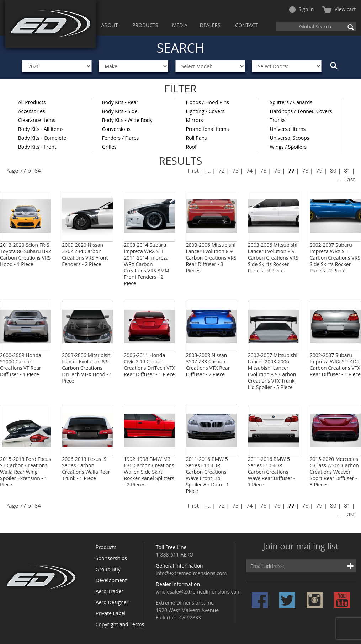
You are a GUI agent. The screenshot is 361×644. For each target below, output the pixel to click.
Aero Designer (112, 602)
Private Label (111, 613)
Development (111, 580)
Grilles (109, 147)
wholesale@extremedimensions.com (198, 592)
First (193, 171)
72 (222, 171)
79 (319, 171)
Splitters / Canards (291, 102)
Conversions (116, 129)
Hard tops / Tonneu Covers (301, 111)
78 (305, 171)
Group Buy (108, 569)
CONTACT (246, 25)
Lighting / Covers (205, 111)
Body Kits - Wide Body (127, 120)
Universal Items (288, 129)
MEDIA (180, 25)
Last (349, 179)
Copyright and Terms (120, 624)
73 (235, 171)
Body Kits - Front (37, 147)
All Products (32, 102)
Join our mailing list (301, 547)
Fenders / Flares (121, 138)
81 (347, 171)
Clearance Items (37, 120)
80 (333, 171)
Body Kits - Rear (120, 102)
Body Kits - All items (41, 129)
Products (106, 547)
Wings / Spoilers (288, 147)
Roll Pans (197, 138)
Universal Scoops (289, 138)
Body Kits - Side (120, 111)
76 (277, 171)
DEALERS (210, 25)
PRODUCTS (145, 25)
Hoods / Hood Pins (208, 102)
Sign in (302, 9)
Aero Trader (110, 591)
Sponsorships (111, 558)
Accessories (32, 111)
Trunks (278, 120)
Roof (191, 147)
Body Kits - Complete (42, 138)
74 (249, 171)
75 (263, 171)
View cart (339, 9)
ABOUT (110, 25)
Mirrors (195, 120)
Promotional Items (208, 129)
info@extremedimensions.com (191, 573)
